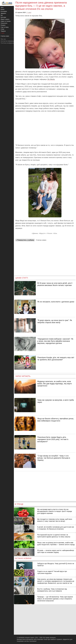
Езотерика (4, 11)
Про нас (3, 39)
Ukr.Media (51, 79)
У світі (29, 12)
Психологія (4, 23)
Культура (3, 17)
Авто (2, 7)
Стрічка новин (41, 240)
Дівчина (35, 233)
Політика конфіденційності (9, 43)
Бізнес (3, 9)
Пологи (50, 233)
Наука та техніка (6, 21)
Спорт (3, 29)
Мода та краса (5, 19)
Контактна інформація (8, 41)
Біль (56, 233)
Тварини (3, 31)
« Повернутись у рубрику (25, 240)
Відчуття (43, 233)
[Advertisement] (45, 128)
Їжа (2, 15)
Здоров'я (3, 13)
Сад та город (5, 27)
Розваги (3, 25)
